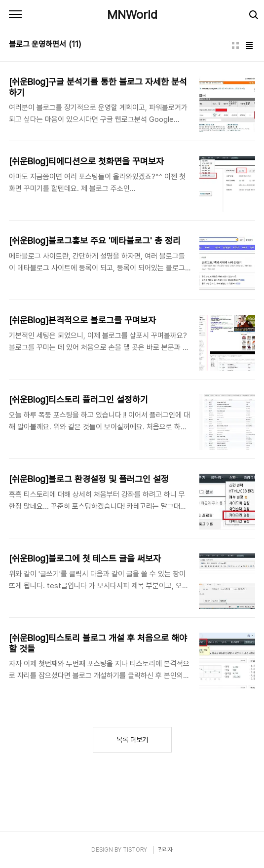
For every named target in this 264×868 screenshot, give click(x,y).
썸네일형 (235, 45)
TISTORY (135, 850)
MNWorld (132, 15)
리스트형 (249, 45)
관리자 (165, 850)
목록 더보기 (132, 740)
